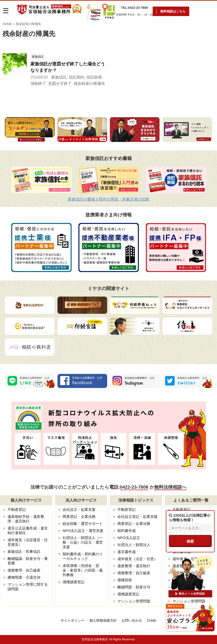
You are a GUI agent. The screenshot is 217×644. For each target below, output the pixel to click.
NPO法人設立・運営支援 (83, 531)
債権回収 (125, 580)
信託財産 (94, 77)
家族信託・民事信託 (24, 551)
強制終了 (38, 84)
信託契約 (76, 77)
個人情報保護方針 (103, 620)
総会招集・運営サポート (83, 524)
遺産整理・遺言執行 (134, 566)
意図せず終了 (60, 84)
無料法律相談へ (170, 487)
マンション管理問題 (134, 601)
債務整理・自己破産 (24, 570)
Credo (151, 620)
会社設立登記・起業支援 (137, 516)
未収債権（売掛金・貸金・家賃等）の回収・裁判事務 (83, 570)
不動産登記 (17, 509)
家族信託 (59, 77)
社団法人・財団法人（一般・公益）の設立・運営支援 (83, 542)
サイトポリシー (73, 620)
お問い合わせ (132, 620)
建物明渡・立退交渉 (24, 577)
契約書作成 (127, 531)
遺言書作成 (127, 552)
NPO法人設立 (129, 538)
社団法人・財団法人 (134, 545)
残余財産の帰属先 (89, 84)
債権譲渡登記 (74, 582)
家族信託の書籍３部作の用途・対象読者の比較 (109, 199)
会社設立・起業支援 (79, 509)
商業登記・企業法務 (79, 516)
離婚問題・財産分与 (134, 587)
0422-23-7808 (134, 487)
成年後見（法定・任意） (137, 559)
